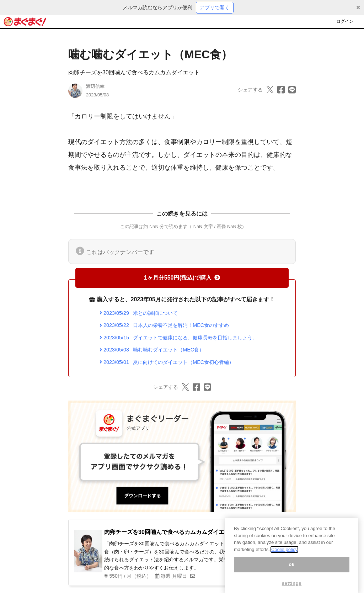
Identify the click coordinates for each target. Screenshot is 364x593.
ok (292, 571)
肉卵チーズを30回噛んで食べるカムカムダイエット (134, 72)
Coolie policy (284, 556)
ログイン (345, 21)
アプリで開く (215, 7)
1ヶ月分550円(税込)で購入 (182, 278)
